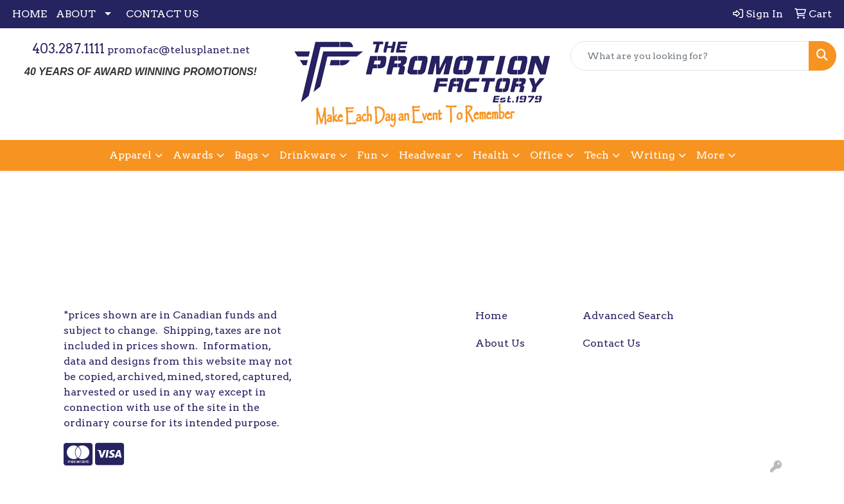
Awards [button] (193, 155)
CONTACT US (162, 14)
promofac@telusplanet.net (179, 50)
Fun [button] (367, 155)
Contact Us (611, 343)
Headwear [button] (425, 155)
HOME (30, 14)
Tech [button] (596, 155)
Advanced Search (628, 316)
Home (491, 316)
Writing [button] (653, 155)
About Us (500, 343)
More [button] (710, 155)
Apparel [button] (130, 155)
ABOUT (76, 14)
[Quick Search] (690, 56)
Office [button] (546, 155)
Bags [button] (246, 155)
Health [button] (491, 155)
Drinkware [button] (308, 155)
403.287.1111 (68, 49)
